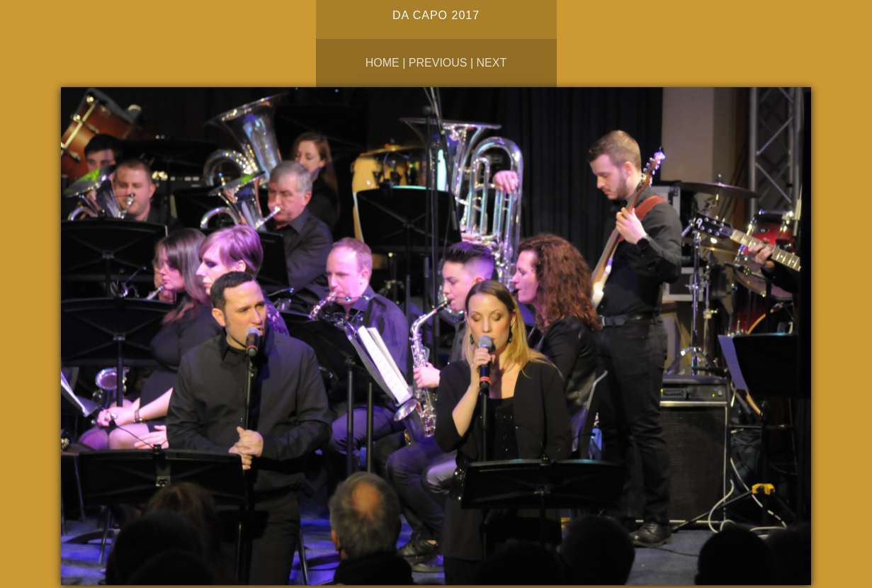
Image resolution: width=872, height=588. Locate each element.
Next (492, 63)
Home (383, 63)
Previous (438, 63)
